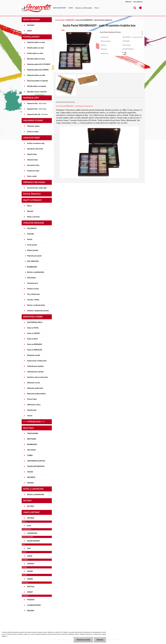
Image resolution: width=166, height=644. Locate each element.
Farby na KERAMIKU (35, 344)
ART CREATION (33, 261)
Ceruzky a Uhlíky (33, 300)
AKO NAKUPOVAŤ (59, 8)
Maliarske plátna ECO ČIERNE (38, 70)
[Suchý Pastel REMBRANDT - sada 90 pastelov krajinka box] (75, 32)
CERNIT (30, 592)
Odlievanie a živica (34, 405)
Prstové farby (32, 399)
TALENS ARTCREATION (36, 466)
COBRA (30, 455)
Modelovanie (32, 410)
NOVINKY (31, 25)
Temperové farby (33, 171)
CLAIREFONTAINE (34, 605)
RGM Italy (31, 586)
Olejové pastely (33, 250)
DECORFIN (31, 477)
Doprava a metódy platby (84, 8)
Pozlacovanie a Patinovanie (37, 361)
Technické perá (32, 283)
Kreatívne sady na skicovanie (37, 377)
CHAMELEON (32, 533)
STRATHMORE (33, 433)
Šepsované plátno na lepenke (38, 81)
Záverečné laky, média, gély (37, 188)
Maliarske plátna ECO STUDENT (39, 64)
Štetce (29, 206)
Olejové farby (32, 154)
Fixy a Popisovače (34, 294)
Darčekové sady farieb (35, 149)
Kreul (29, 526)
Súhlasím (100, 640)
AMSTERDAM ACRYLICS (36, 461)
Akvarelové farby (33, 165)
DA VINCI (31, 506)
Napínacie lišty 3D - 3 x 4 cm (37, 114)
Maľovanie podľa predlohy (36, 394)
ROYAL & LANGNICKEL (36, 272)
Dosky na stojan (33, 132)
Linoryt (30, 415)
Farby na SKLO (32, 339)
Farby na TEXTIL (33, 328)
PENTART (31, 611)
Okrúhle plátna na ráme (36, 48)
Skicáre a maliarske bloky (36, 305)
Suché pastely (32, 245)
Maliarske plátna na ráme (36, 42)
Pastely (30, 239)
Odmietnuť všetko (83, 640)
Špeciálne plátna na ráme (36, 59)
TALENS (30, 472)
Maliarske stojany (33, 126)
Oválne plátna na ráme (35, 53)
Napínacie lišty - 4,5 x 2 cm (37, 103)
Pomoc (97, 8)
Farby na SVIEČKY (34, 333)
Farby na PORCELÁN (35, 350)
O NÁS (71, 8)
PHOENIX (31, 600)
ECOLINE (31, 234)
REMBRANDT (32, 267)
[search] (135, 8)
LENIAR (30, 571)
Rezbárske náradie (34, 355)
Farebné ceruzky (33, 289)
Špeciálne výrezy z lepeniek (37, 92)
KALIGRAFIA (32, 228)
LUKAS (30, 556)
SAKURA (30, 483)
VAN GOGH (32, 278)
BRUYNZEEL (32, 439)
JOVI (29, 548)
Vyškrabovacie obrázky (35, 372)
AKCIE (29, 31)
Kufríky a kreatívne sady (36, 143)
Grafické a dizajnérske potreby (38, 311)
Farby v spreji (32, 176)
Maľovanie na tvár (34, 383)
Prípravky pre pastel (34, 256)
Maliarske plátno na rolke (36, 75)
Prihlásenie (128, 2)
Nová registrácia (138, 2)
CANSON (31, 564)
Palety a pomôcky (34, 217)
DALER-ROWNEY (34, 541)
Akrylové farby (32, 160)
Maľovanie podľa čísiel (35, 388)
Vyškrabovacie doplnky (35, 366)
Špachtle (30, 211)
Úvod (57, 20)
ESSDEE (30, 579)
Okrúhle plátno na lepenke (37, 86)
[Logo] (36, 8)
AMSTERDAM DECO (35, 322)
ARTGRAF (31, 518)
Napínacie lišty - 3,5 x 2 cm (37, 109)
